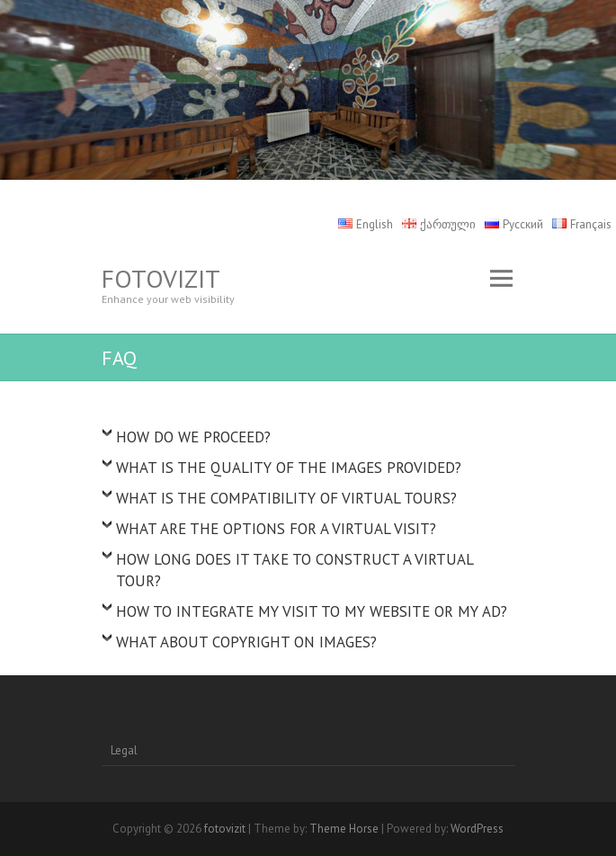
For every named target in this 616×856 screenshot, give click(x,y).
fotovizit (161, 278)
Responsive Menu (502, 278)
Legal (124, 750)
